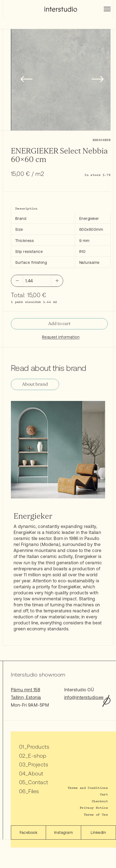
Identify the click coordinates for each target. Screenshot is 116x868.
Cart (104, 794)
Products (38, 747)
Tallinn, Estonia (26, 697)
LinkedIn (98, 832)
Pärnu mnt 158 (25, 690)
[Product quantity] (37, 281)
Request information (61, 337)
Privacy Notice (94, 808)
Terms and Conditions (88, 788)
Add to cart (59, 324)
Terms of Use (96, 814)
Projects (38, 764)
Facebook (28, 832)
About (36, 773)
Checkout (100, 801)
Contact (38, 782)
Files (34, 791)
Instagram (63, 832)
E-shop (37, 756)
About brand (35, 384)
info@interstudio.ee (84, 697)
